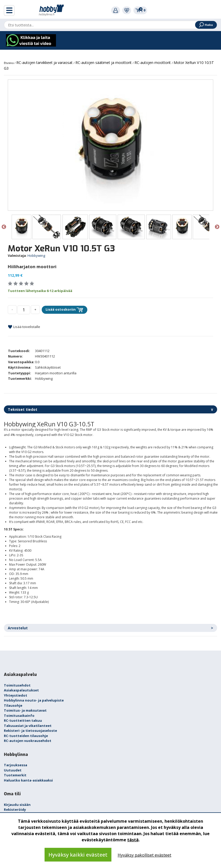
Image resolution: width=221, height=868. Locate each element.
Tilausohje (13, 705)
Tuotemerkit (15, 775)
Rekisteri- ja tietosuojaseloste (30, 731)
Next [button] (217, 227)
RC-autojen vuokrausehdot (28, 741)
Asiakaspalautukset (21, 690)
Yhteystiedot (16, 695)
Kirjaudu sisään (17, 805)
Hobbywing (36, 256)
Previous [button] (4, 227)
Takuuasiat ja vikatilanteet (28, 726)
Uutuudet (13, 770)
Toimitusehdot (17, 685)
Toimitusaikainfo (19, 716)
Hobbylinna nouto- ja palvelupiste (34, 700)
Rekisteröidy (15, 809)
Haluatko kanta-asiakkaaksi (28, 780)
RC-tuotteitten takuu (23, 720)
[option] (110, 145)
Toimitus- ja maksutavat (25, 710)
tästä (133, 840)
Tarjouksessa (16, 765)
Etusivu (9, 63)
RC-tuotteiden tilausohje (26, 736)
